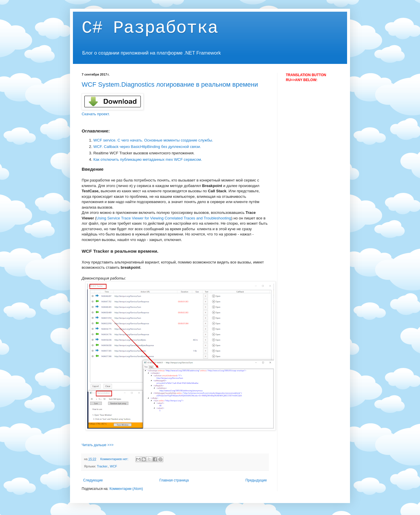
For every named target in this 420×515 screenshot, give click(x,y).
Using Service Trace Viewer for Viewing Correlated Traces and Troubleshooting (164, 218)
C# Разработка (150, 28)
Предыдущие (256, 480)
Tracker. (103, 466)
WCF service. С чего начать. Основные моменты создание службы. (154, 140)
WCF (114, 466)
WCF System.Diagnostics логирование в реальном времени (170, 84)
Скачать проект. (96, 114)
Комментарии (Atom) (126, 489)
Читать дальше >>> (98, 445)
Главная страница (174, 480)
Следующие (93, 480)
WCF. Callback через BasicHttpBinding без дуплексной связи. (147, 147)
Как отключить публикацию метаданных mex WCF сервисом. (148, 159)
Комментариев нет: (115, 459)
